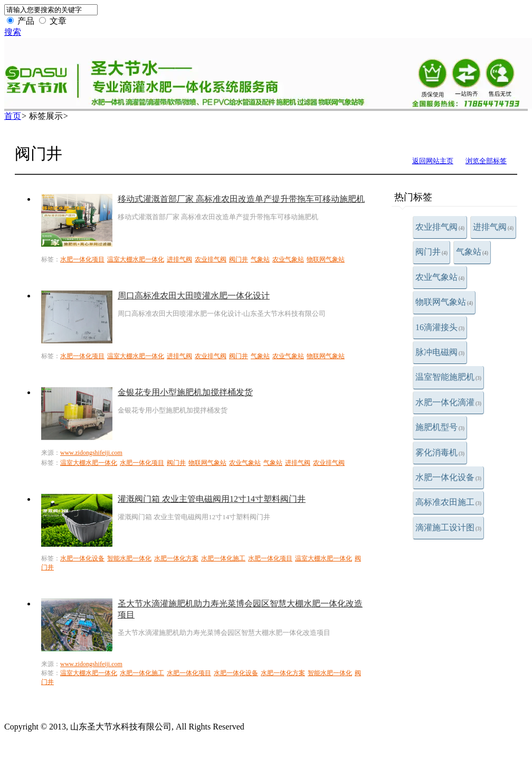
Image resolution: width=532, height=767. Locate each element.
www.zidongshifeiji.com (91, 453)
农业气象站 (440, 277)
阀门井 (431, 252)
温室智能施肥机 (448, 377)
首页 (13, 116)
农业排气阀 (440, 227)
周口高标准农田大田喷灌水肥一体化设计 (194, 296)
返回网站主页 (433, 161)
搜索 (13, 32)
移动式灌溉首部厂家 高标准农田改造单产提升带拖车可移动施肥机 (241, 199)
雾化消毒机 (440, 452)
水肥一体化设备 (448, 477)
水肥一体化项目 (82, 259)
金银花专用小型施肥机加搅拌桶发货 (185, 392)
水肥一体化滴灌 (448, 402)
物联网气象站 (444, 302)
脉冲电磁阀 (440, 352)
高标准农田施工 (448, 502)
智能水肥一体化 (129, 558)
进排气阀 (493, 227)
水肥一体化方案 (176, 558)
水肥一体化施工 (223, 558)
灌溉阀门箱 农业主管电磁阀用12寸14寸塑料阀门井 (212, 499)
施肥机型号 (440, 427)
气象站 (472, 252)
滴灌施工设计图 (448, 527)
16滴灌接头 (440, 327)
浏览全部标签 (486, 161)
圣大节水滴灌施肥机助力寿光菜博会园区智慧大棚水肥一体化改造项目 (240, 609)
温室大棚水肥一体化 (136, 259)
